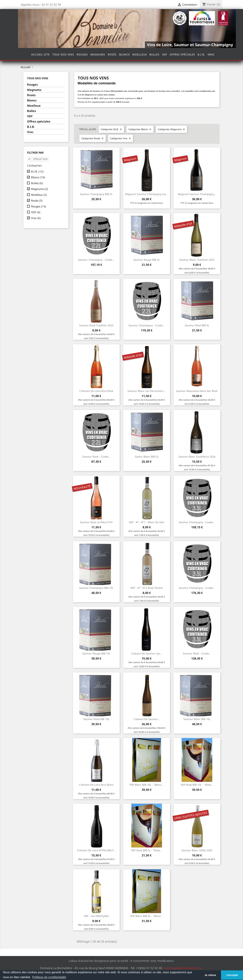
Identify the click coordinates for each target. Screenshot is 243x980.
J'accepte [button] (232, 975)
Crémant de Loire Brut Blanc (96, 785)
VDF (165, 54)
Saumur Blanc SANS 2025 (197, 850)
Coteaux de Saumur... (147, 719)
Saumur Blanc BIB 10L (197, 719)
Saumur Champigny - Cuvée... (96, 260)
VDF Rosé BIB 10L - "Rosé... (197, 785)
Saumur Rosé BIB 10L (96, 719)
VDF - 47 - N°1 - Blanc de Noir (147, 522)
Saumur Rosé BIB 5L (197, 325)
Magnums (98, 54)
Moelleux (140, 54)
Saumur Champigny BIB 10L (96, 588)
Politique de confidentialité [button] (49, 977)
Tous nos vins (63, 54)
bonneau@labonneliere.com (184, 968)
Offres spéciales (182, 54)
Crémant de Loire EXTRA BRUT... (96, 850)
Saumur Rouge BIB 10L (96, 653)
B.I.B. (201, 54)
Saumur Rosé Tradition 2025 (96, 325)
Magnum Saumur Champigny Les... (147, 194)
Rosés (112, 54)
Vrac (211, 54)
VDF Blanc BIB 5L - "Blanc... (147, 916)
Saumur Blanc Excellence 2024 (197, 457)
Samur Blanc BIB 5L (147, 457)
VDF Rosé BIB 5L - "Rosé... (147, 850)
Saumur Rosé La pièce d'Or (96, 522)
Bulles (154, 54)
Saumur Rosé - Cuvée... (96, 457)
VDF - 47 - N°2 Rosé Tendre (147, 588)
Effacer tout (38, 159)
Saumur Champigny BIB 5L (96, 194)
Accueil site (40, 54)
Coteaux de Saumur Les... (147, 653)
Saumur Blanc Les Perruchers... (147, 391)
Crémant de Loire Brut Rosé (96, 391)
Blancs (124, 54)
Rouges (82, 54)
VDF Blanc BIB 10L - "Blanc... (147, 785)
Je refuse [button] (210, 975)
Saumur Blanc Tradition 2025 (197, 260)
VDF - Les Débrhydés (96, 916)
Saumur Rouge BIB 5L (147, 260)
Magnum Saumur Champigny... (197, 194)
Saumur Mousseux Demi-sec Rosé (197, 391)
